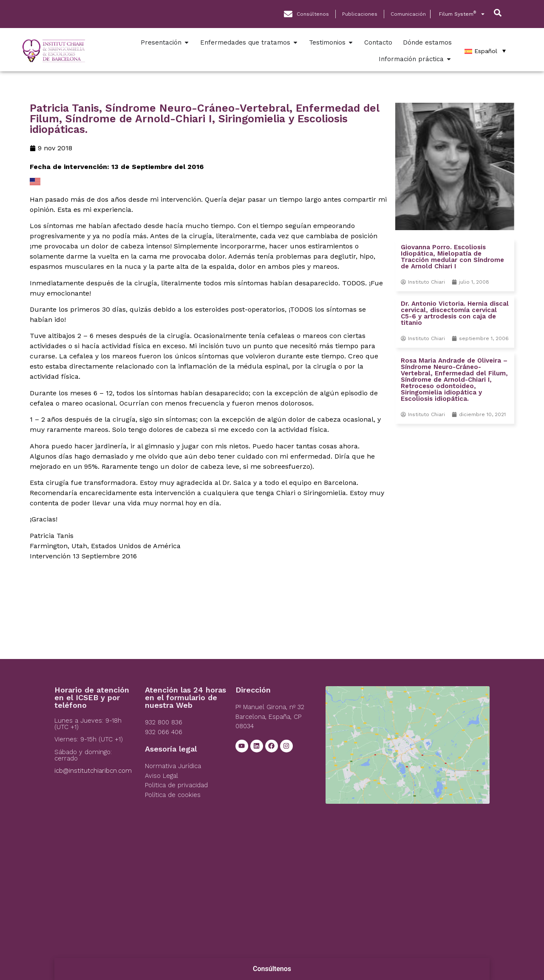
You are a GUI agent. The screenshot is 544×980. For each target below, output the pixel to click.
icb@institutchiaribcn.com (93, 771)
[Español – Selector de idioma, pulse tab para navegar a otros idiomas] (485, 51)
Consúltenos (272, 969)
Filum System (462, 14)
